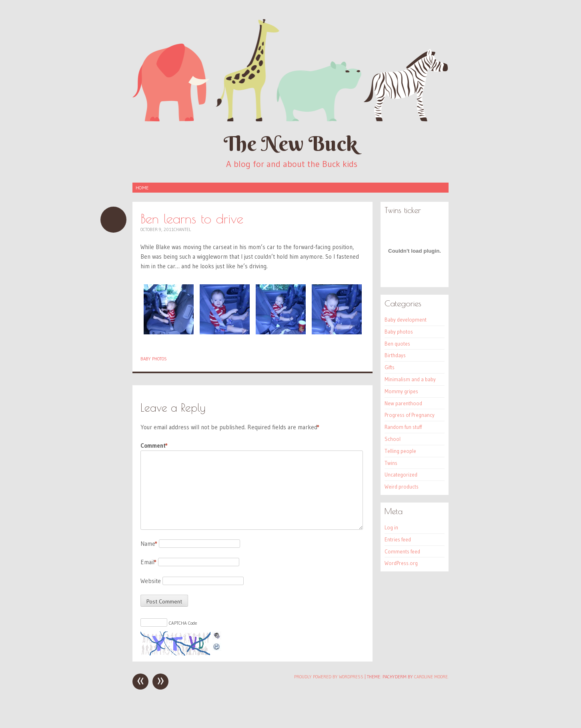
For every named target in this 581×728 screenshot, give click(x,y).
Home (142, 188)
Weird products (402, 487)
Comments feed (402, 551)
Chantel (182, 229)
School (393, 439)
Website (151, 581)
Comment (154, 446)
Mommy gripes (401, 391)
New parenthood (403, 403)
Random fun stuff (403, 427)
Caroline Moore (431, 677)
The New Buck (290, 144)
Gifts (390, 367)
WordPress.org (401, 563)
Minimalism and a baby (410, 379)
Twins (391, 463)
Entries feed (398, 539)
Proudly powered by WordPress (329, 677)
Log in (391, 527)
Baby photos (154, 359)
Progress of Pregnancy (410, 415)
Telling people (400, 451)
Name (149, 544)
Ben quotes (397, 344)
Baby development (406, 320)
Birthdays (395, 355)
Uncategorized (401, 475)
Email (148, 562)
